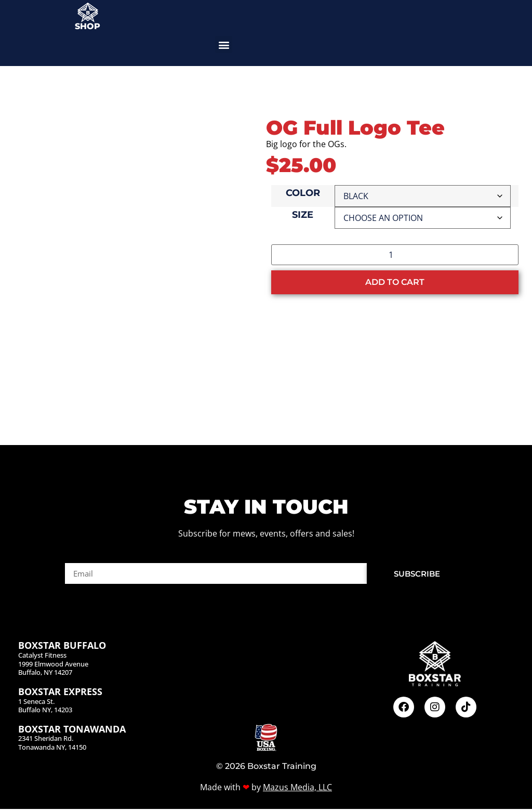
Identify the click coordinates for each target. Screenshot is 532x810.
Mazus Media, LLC (297, 788)
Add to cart (395, 282)
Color (303, 193)
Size (303, 215)
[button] (224, 44)
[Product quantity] (395, 255)
